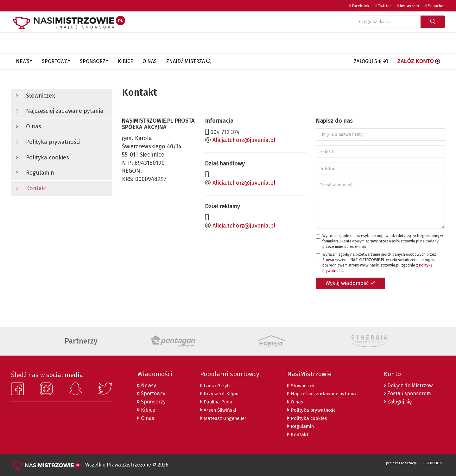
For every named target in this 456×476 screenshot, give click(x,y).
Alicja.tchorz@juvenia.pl (244, 140)
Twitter (383, 6)
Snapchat (435, 6)
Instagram (408, 6)
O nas (150, 61)
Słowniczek (35, 96)
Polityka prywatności (48, 142)
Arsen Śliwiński (217, 410)
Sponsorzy (94, 61)
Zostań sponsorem (408, 393)
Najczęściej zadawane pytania (60, 111)
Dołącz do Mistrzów (409, 386)
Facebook (359, 6)
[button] (371, 61)
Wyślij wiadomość (351, 283)
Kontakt (32, 188)
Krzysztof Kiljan (218, 393)
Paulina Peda (215, 402)
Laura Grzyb (214, 386)
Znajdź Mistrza (189, 61)
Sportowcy (56, 61)
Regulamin (35, 173)
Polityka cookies (42, 158)
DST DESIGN (433, 463)
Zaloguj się (399, 402)
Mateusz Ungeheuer (223, 418)
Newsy (24, 61)
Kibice (125, 61)
